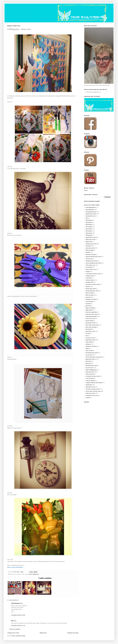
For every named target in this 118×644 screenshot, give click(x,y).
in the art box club (90, 318)
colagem (88, 272)
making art (88, 344)
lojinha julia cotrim (90, 340)
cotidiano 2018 (89, 276)
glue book (88, 306)
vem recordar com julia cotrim (93, 391)
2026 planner (89, 235)
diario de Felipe (90, 293)
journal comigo (89, 321)
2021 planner (89, 227)
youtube (88, 398)
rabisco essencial (90, 374)
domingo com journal (91, 299)
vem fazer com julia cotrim (92, 389)
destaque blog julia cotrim (92, 291)
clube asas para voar (91, 269)
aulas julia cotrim (90, 248)
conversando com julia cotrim (93, 274)
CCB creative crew (90, 265)
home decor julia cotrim (92, 314)
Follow (86, 190)
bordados (88, 252)
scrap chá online (90, 378)
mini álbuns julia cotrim (92, 353)
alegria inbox (89, 242)
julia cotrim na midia (91, 327)
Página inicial (43, 633)
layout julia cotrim (90, 331)
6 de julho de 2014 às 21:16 (18, 626)
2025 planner (89, 233)
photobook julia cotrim (91, 366)
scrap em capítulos (90, 381)
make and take (89, 342)
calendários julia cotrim (92, 261)
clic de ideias (89, 267)
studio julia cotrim (90, 387)
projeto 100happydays (34, 574)
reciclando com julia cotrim (93, 376)
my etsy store (89, 355)
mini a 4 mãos (89, 351)
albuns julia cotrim (90, 239)
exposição (88, 304)
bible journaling (90, 250)
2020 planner (89, 224)
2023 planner (89, 231)
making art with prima (91, 346)
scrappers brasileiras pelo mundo (94, 383)
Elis (12, 621)
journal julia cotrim (90, 323)
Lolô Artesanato (15, 603)
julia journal (89, 329)
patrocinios (88, 361)
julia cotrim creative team (92, 325)
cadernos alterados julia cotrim (93, 257)
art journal (88, 246)
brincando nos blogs (91, 254)
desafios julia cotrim (91, 289)
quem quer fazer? (90, 372)
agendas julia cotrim (91, 237)
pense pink (88, 363)
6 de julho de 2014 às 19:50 (18, 615)
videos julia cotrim (90, 393)
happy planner (89, 310)
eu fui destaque (89, 301)
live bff (87, 333)
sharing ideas (89, 385)
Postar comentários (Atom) (18, 636)
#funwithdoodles (90, 210)
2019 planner (89, 222)
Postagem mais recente (13, 633)
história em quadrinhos (91, 312)
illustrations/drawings (91, 316)
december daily (89, 282)
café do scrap (89, 259)
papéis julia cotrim (90, 359)
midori (87, 348)
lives (87, 336)
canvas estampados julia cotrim (93, 263)
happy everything (90, 308)
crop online (88, 278)
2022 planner (89, 229)
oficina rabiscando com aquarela (94, 357)
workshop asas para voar (92, 395)
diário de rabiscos (90, 295)
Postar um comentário (15, 629)
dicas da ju (88, 297)
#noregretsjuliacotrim (91, 212)
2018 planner (89, 220)
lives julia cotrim (90, 338)
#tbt (87, 218)
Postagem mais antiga (73, 633)
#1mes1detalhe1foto (91, 207)
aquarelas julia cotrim (91, 244)
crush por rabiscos (90, 280)
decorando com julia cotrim (93, 284)
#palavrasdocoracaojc (91, 214)
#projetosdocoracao (91, 216)
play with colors (90, 368)
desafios (88, 287)
